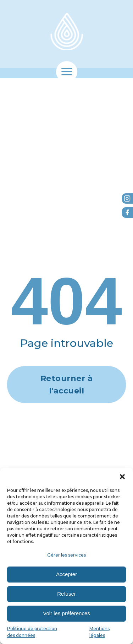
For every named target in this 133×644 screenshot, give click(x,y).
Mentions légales (99, 632)
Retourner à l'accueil (67, 385)
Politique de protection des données (32, 632)
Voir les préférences (66, 613)
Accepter (66, 574)
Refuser (66, 594)
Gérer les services (66, 555)
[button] (122, 477)
